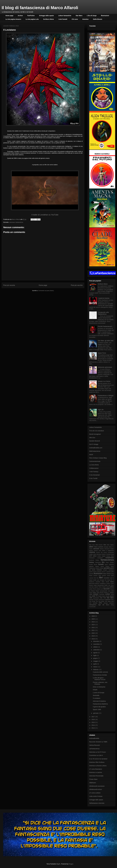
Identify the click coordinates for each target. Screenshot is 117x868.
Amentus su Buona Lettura (98, 766)
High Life (101, 410)
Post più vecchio (77, 285)
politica (112, 587)
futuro (106, 565)
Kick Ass (96, 578)
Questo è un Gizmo (104, 381)
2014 (93, 725)
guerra (91, 572)
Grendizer (111, 570)
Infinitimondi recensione (97, 786)
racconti (106, 589)
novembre (97, 644)
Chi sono (75, 19)
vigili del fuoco (104, 605)
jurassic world (106, 576)
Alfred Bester (99, 545)
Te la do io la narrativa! (97, 431)
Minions (97, 584)
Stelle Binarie (98, 19)
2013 (93, 728)
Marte (112, 582)
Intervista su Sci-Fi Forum (97, 752)
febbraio (96, 670)
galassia (91, 566)
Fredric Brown (93, 565)
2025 (93, 619)
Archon (20, 16)
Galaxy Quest (100, 566)
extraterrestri (110, 558)
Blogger (71, 864)
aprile (95, 664)
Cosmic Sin (99, 552)
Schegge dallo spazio (46, 16)
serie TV (95, 596)
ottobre (96, 647)
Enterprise (92, 558)
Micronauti (92, 584)
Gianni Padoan (100, 568)
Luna (95, 580)
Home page (9, 16)
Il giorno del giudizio (99, 707)
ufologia (106, 603)
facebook (92, 560)
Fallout (97, 560)
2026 (93, 616)
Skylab (100, 596)
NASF (91, 455)
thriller (103, 601)
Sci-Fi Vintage (94, 444)
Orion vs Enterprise (99, 687)
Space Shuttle (106, 596)
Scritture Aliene (49, 19)
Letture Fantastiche (95, 427)
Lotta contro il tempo (96, 796)
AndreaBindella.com (96, 448)
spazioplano (96, 598)
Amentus (85, 19)
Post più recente (9, 285)
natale (95, 585)
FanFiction (31, 16)
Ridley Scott (96, 593)
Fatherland (98, 562)
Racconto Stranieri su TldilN (98, 742)
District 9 (104, 554)
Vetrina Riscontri (95, 745)
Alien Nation (110, 545)
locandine (107, 578)
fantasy (92, 562)
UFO (100, 603)
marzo (95, 667)
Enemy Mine (110, 556)
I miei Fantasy (94, 472)
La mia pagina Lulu (32, 19)
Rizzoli (102, 593)
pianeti (96, 587)
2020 (93, 633)
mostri (112, 584)
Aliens (96, 547)
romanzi (96, 594)
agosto (96, 653)
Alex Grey (92, 545)
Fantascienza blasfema (100, 704)
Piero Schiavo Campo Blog (98, 458)
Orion (112, 585)
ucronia (95, 603)
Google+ (105, 570)
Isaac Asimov (107, 574)
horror (103, 572)
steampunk (102, 600)
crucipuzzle (111, 552)
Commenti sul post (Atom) (46, 291)
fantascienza (19, 222)
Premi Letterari (97, 589)
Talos (112, 600)
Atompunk (107, 549)
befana (91, 551)
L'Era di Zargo (92, 16)
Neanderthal (101, 585)
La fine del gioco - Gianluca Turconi (99, 679)
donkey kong (110, 554)
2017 (93, 717)
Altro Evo (92, 438)
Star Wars (79, 16)
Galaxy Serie (110, 566)
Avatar (112, 549)
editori (95, 556)
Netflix (106, 585)
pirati (108, 587)
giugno (96, 658)
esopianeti (100, 558)
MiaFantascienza (95, 451)
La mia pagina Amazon (13, 19)
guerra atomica (97, 572)
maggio (96, 661)
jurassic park (97, 576)
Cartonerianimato (95, 461)
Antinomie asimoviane (105, 367)
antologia (106, 547)
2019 (93, 636)
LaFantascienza (94, 749)
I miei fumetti (63, 19)
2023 (93, 625)
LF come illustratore (96, 769)
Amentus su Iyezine (96, 772)
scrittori (108, 594)
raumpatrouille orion (105, 591)
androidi (101, 547)
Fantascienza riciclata (100, 675)
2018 (93, 639)
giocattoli (107, 568)
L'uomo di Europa (99, 693)
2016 (93, 719)
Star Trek (103, 598)
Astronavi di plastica (99, 701)
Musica (91, 585)
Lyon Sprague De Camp (103, 580)
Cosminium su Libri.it (96, 755)
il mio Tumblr (93, 478)
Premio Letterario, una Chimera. (100, 683)
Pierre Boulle (102, 587)
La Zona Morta (94, 465)
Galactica (111, 565)
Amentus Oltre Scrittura (97, 762)
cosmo (105, 552)
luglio (95, 655)
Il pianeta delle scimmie (100, 672)
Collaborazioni (94, 468)
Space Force (102, 353)
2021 (93, 630)
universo (112, 603)
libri (101, 578)
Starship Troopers (94, 600)
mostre (108, 584)
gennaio (96, 713)
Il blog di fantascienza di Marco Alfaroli (40, 8)
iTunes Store (93, 779)
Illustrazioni (105, 16)
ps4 (102, 589)
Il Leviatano (97, 698)
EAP (91, 556)
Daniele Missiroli (95, 441)
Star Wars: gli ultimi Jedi (106, 341)
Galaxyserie (92, 568)
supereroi (108, 600)
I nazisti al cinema (104, 298)
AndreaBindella (94, 738)
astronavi (12, 222)
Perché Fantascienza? (105, 326)
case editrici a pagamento (106, 551)
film (103, 562)
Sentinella (96, 695)
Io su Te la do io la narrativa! (98, 759)
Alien (105, 545)
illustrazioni (98, 573)
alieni (91, 547)
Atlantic (102, 549)
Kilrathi (95, 690)
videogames (93, 605)
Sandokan (102, 594)
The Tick (98, 601)
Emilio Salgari (102, 556)
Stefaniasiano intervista (97, 803)
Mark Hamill (105, 582)
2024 (93, 622)
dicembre (96, 641)
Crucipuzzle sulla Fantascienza (103, 313)
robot (91, 594)
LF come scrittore (95, 793)
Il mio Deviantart (94, 475)
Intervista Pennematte (96, 776)
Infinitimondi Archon (96, 789)
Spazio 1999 (97, 710)
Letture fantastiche (65, 16)
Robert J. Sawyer (109, 593)
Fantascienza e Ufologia (106, 396)
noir (109, 585)
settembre (97, 650)
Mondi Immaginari (95, 434)
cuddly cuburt (93, 554)
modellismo (103, 584)
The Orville (92, 601)
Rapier (97, 591)
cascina (96, 551)
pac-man (92, 587)
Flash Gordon (110, 562)
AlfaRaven (93, 783)
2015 (93, 722)
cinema (92, 552)
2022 (93, 628)
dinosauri (99, 554)
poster (91, 589)
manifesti (98, 582)
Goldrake (99, 570)
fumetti (101, 564)
